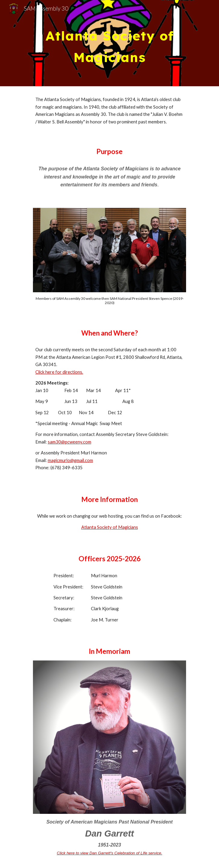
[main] (109, 43)
